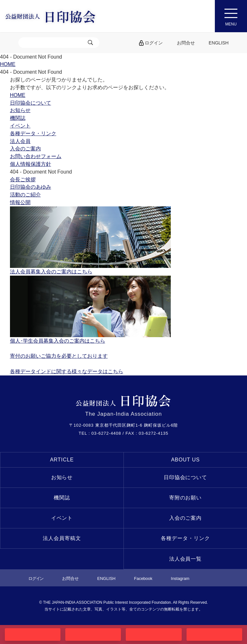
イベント (62, 518)
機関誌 (62, 498)
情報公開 (20, 202)
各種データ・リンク (185, 538)
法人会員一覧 (186, 559)
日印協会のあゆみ (31, 187)
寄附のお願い (186, 498)
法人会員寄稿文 (62, 538)
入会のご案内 (186, 518)
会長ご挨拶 (23, 180)
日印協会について (186, 477)
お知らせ (62, 477)
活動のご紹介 (25, 195)
